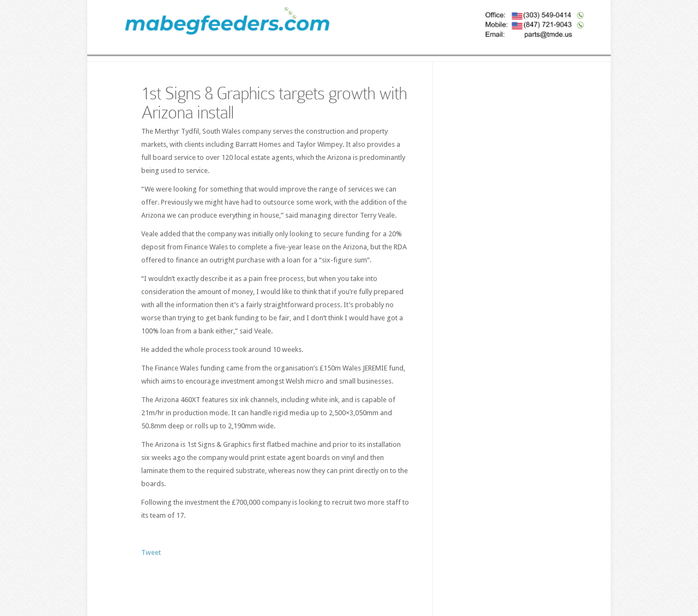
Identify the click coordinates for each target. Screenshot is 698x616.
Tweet (151, 552)
